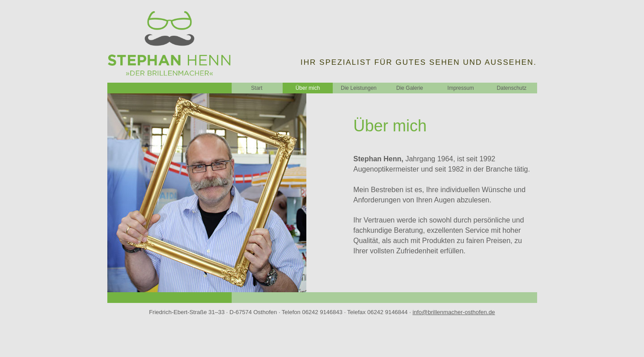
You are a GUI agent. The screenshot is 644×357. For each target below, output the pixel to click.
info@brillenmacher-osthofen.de (453, 312)
